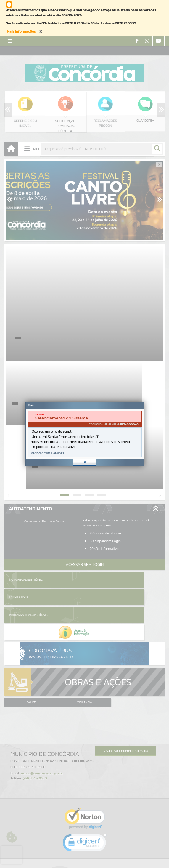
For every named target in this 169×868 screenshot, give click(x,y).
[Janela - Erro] (85, 434)
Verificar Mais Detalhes (47, 453)
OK (85, 462)
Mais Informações (21, 31)
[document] (85, 434)
